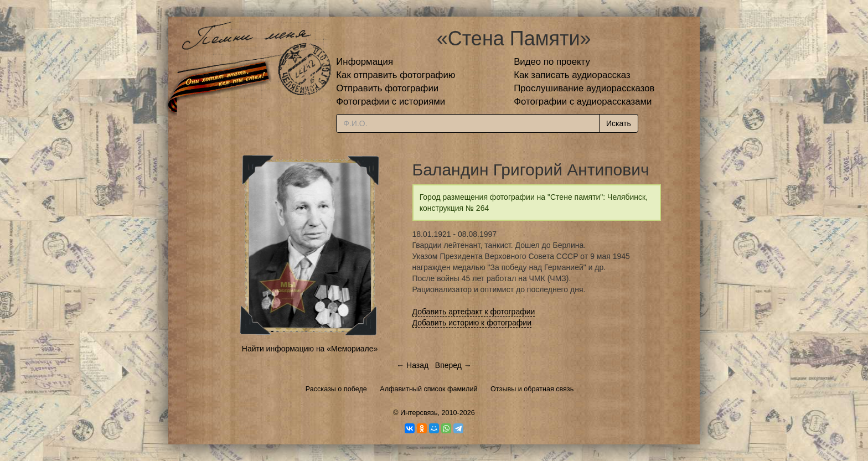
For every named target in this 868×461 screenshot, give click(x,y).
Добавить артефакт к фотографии (474, 312)
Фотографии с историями (391, 102)
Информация (365, 62)
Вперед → (453, 365)
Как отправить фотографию (396, 75)
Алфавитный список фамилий (428, 389)
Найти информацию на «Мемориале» (310, 349)
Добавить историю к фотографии (472, 323)
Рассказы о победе (336, 389)
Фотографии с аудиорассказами (583, 102)
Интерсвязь (419, 413)
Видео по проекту (552, 62)
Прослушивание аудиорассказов (584, 88)
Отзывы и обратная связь (532, 389)
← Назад (412, 365)
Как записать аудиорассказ (572, 75)
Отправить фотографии (387, 88)
